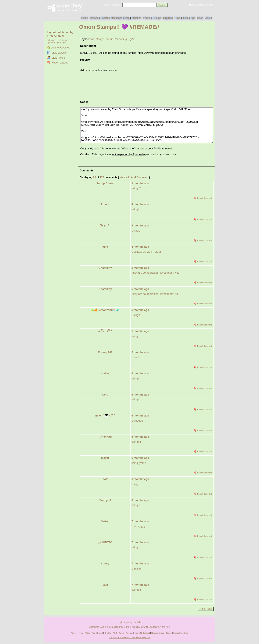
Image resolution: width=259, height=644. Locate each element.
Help (192, 5)
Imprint (138, 633)
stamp (110, 39)
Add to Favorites (59, 48)
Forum (147, 18)
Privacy (129, 633)
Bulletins (136, 18)
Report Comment (203, 198)
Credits (108, 633)
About (208, 18)
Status (169, 633)
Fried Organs (55, 36)
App (193, 18)
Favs (178, 18)
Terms (121, 633)
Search (162, 5)
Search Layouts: (112, 5)
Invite (186, 18)
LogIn (199, 5)
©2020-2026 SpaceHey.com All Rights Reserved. (129, 637)
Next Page (206, 609)
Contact (146, 633)
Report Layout (57, 63)
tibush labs (138, 622)
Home (84, 18)
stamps (100, 39)
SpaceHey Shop (181, 633)
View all (124, 177)
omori (91, 39)
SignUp (209, 5)
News (81, 633)
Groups (157, 18)
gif (127, 39)
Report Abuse (158, 633)
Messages (117, 18)
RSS (115, 633)
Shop (200, 18)
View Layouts (57, 53)
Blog (127, 18)
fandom (119, 39)
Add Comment (140, 177)
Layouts (168, 18)
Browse (94, 18)
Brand (100, 633)
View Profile (56, 58)
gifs (132, 39)
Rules (87, 633)
